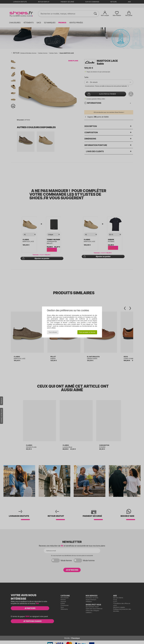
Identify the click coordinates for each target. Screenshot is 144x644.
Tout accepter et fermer (87, 332)
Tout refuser (53, 332)
